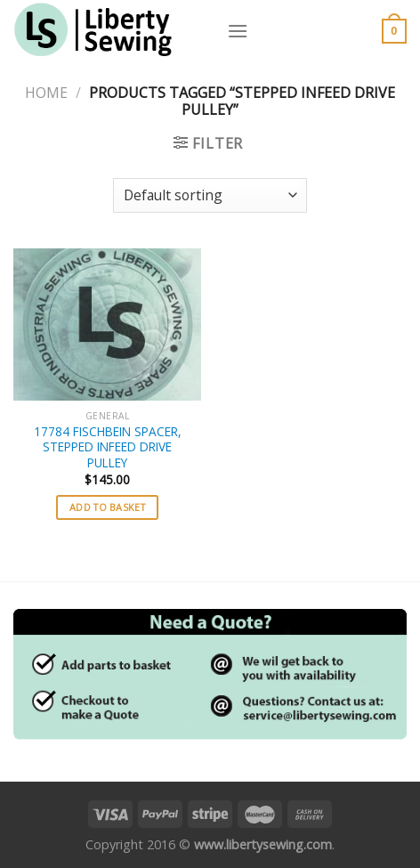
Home (46, 93)
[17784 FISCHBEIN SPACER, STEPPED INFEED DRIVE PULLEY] (107, 324)
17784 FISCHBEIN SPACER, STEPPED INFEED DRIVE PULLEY (108, 447)
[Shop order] (210, 195)
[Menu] (238, 31)
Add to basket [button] (107, 507)
